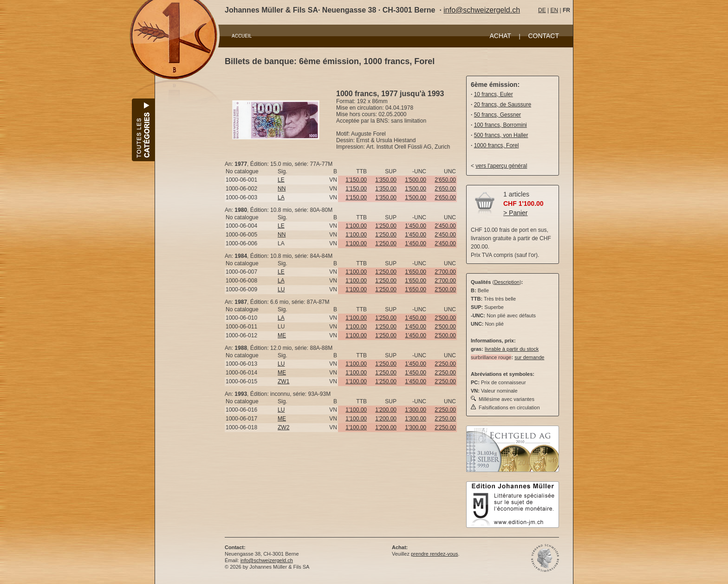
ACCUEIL (242, 36)
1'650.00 (416, 272)
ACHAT (500, 36)
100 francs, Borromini (500, 125)
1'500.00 (416, 180)
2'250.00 (445, 364)
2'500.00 (445, 289)
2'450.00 (445, 226)
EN (554, 10)
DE (542, 10)
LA (281, 197)
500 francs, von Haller (501, 135)
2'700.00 (445, 272)
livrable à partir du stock (512, 349)
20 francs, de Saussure (503, 105)
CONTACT (543, 36)
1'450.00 (416, 226)
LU (281, 289)
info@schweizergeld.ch (482, 10)
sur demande (529, 357)
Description (507, 282)
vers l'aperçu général (501, 166)
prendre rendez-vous (435, 554)
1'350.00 (386, 180)
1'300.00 (416, 410)
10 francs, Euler (494, 94)
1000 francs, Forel (497, 145)
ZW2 (283, 427)
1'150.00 (356, 180)
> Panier (516, 213)
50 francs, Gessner (497, 115)
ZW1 (283, 381)
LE (281, 180)
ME (282, 335)
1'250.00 (386, 226)
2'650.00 (445, 180)
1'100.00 (356, 226)
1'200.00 (386, 410)
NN (282, 189)
